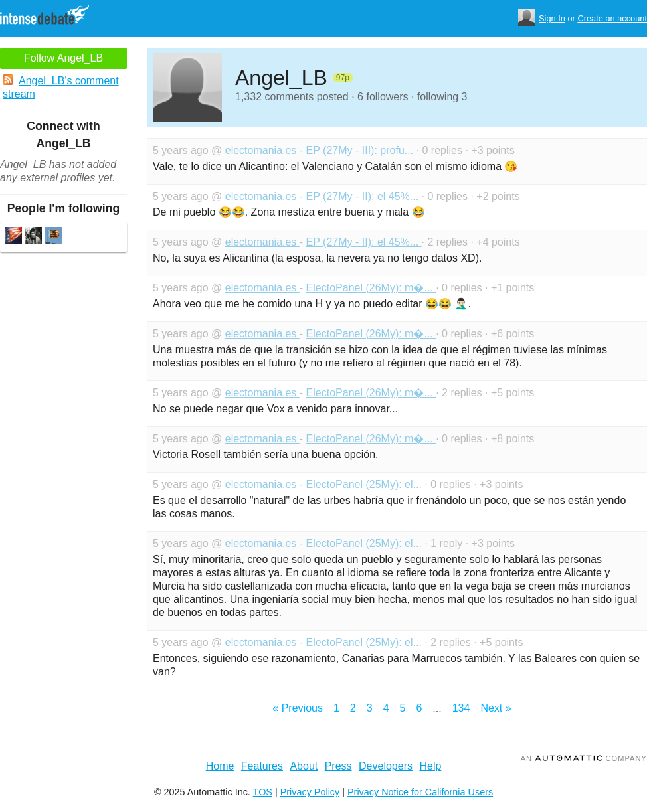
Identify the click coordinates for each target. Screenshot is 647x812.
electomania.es (262, 150)
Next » (496, 708)
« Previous (298, 708)
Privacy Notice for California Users (420, 792)
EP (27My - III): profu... (361, 150)
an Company (584, 758)
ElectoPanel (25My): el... (366, 484)
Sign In (552, 18)
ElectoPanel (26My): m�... (371, 288)
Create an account (612, 18)
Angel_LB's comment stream (61, 87)
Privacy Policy (310, 792)
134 (461, 708)
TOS (263, 792)
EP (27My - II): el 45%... (364, 196)
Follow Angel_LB (63, 58)
